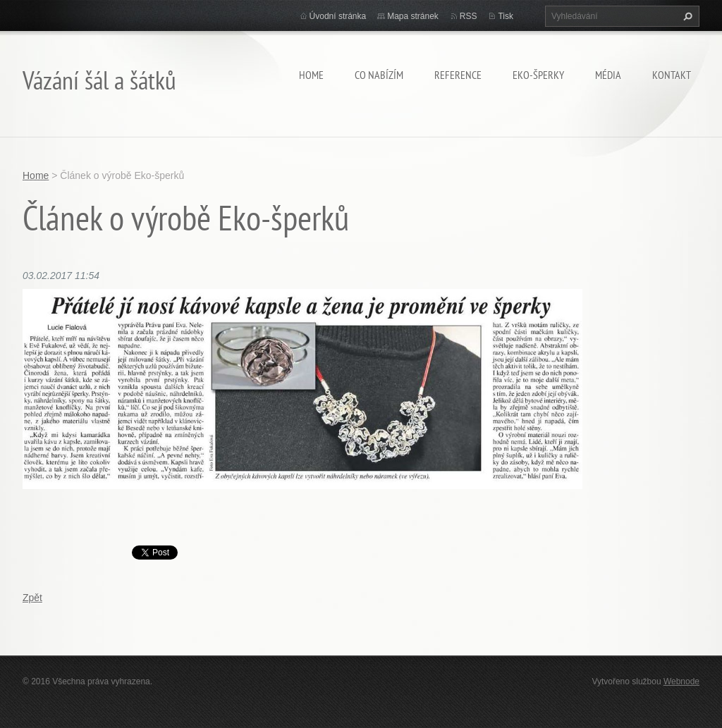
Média (608, 75)
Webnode (681, 681)
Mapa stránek (413, 16)
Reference (458, 75)
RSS (469, 16)
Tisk (506, 16)
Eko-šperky (538, 75)
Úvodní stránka (338, 16)
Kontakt (672, 75)
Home (311, 75)
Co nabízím (379, 75)
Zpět (32, 598)
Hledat (686, 16)
